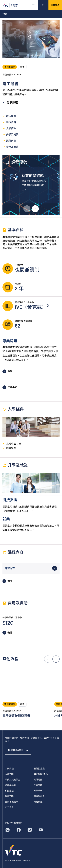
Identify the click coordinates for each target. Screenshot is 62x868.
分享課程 (10, 102)
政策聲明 (38, 791)
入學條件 (9, 128)
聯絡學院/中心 (41, 774)
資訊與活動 (10, 785)
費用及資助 (10, 147)
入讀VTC (9, 774)
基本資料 (9, 122)
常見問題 (38, 802)
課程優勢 (9, 116)
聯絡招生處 (39, 769)
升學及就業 (10, 134)
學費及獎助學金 (13, 780)
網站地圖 (38, 780)
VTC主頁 (9, 807)
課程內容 (9, 141)
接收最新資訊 (18, 750)
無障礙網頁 (39, 796)
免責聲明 (38, 785)
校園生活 (9, 791)
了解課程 (9, 769)
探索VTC (9, 796)
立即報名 (55, 5)
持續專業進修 (12, 802)
